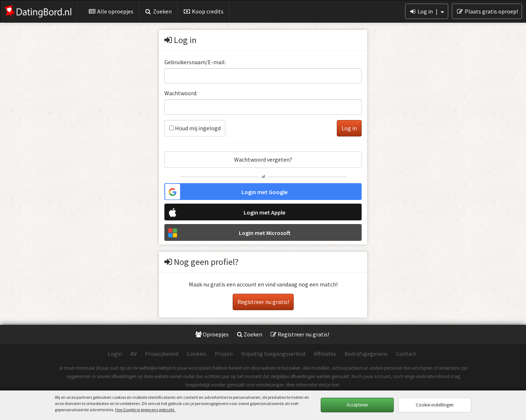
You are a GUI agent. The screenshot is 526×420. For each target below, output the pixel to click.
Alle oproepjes (111, 11)
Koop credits (203, 11)
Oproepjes (212, 334)
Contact (406, 354)
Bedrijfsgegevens (366, 354)
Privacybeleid (162, 354)
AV (134, 354)
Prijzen (224, 354)
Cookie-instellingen (435, 405)
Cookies (197, 354)
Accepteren (357, 405)
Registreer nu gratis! (263, 302)
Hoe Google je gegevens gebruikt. (145, 410)
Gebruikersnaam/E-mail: (195, 62)
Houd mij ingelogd (195, 128)
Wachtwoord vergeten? (263, 159)
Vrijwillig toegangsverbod (273, 354)
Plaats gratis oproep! (487, 11)
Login (115, 354)
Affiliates (325, 354)
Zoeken (158, 11)
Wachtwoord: (181, 93)
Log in (427, 11)
